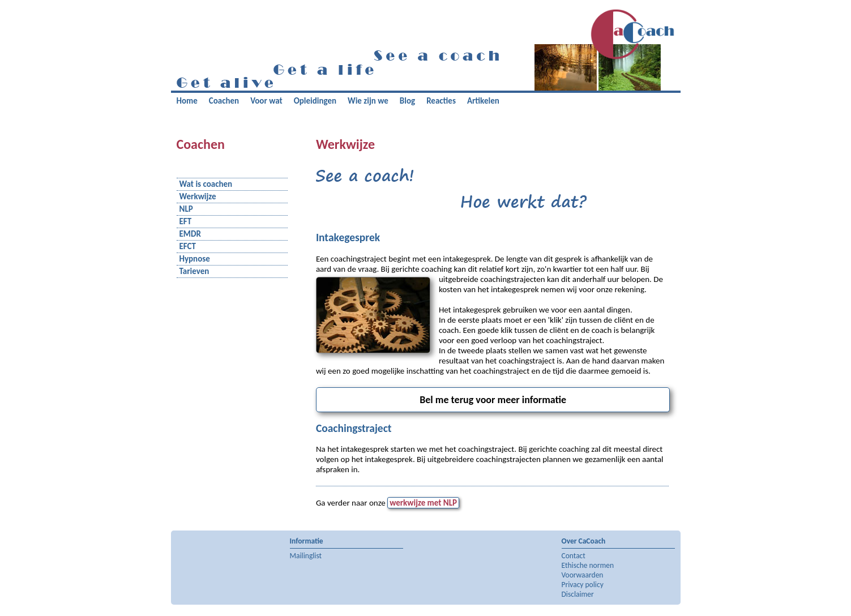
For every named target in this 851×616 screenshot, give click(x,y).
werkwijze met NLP (423, 503)
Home (187, 101)
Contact (574, 556)
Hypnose (195, 259)
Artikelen (483, 101)
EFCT (188, 247)
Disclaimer (578, 594)
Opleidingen (315, 101)
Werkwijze (198, 197)
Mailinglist (306, 556)
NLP (186, 209)
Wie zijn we (368, 101)
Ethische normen (588, 565)
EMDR (190, 234)
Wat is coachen (206, 184)
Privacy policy (583, 585)
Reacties (441, 101)
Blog (407, 101)
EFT (186, 222)
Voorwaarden (583, 575)
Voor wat (266, 101)
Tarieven (194, 271)
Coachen (224, 101)
